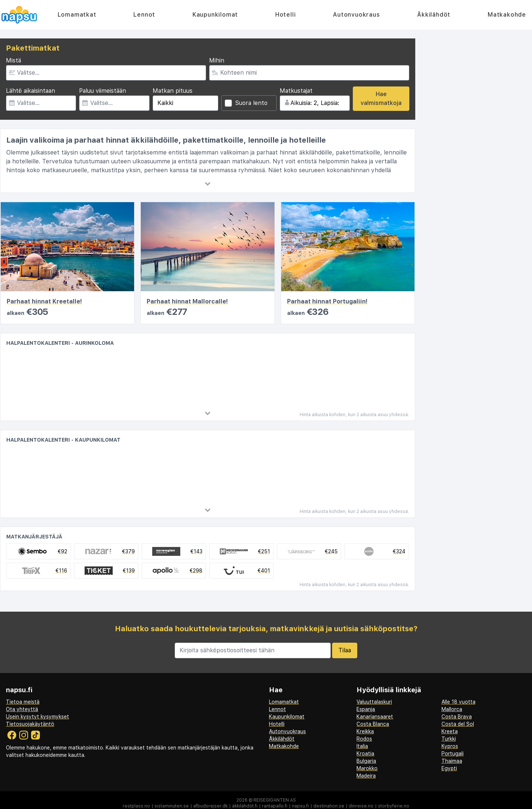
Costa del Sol (458, 724)
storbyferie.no (394, 806)
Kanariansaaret (375, 717)
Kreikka (365, 731)
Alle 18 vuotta (458, 702)
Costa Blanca (373, 724)
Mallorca (452, 709)
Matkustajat (296, 91)
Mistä (13, 60)
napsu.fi (300, 806)
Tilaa (345, 650)
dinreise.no (361, 806)
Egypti (449, 768)
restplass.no (136, 806)
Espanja (366, 709)
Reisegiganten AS (275, 800)
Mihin (217, 60)
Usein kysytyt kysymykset (37, 717)
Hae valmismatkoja (381, 98)
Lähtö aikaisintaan (30, 91)
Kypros (450, 746)
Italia (362, 746)
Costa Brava (457, 717)
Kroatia (365, 754)
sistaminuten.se (172, 806)
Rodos (364, 739)
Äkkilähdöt (434, 15)
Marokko (367, 768)
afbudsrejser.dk (210, 806)
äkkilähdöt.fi (245, 806)
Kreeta (450, 731)
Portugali (453, 754)
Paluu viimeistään (103, 91)
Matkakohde (507, 15)
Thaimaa (452, 761)
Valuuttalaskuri (374, 702)
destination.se (329, 806)
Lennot (144, 15)
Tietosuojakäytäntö (30, 724)
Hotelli (286, 15)
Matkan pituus (173, 91)
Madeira (366, 776)
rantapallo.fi (275, 806)
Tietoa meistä (23, 702)
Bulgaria (366, 761)
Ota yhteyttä (22, 709)
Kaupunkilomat (215, 15)
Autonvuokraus (356, 15)
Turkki (449, 739)
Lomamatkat (77, 15)
